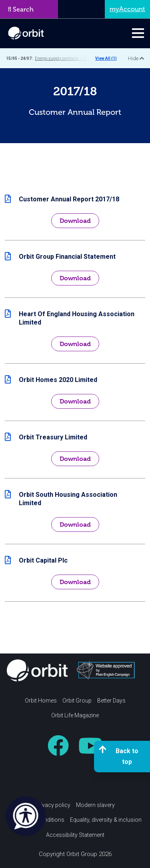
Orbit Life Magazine (75, 715)
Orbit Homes (41, 701)
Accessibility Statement (75, 835)
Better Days (111, 701)
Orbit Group (77, 701)
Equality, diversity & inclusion (106, 820)
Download (75, 221)
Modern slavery (95, 805)
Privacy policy (53, 805)
